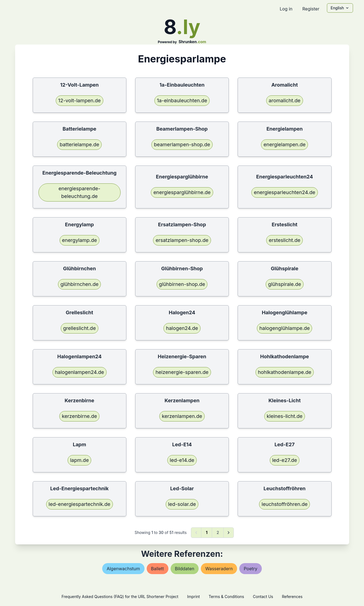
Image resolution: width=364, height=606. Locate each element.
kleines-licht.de (285, 416)
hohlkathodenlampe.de (285, 372)
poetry (251, 569)
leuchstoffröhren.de (284, 504)
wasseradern (219, 569)
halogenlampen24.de (80, 372)
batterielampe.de (79, 144)
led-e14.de (182, 460)
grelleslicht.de (80, 328)
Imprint (193, 597)
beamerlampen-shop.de (182, 144)
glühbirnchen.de (80, 284)
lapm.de (79, 460)
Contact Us (263, 597)
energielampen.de (284, 144)
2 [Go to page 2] (218, 532)
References (292, 597)
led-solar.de (182, 504)
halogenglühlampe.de (284, 328)
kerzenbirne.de (79, 416)
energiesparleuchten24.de (285, 192)
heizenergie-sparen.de (182, 372)
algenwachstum (123, 569)
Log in (286, 9)
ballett (158, 569)
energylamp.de (80, 240)
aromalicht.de (285, 100)
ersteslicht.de (284, 240)
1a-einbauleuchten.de (182, 100)
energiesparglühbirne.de (182, 192)
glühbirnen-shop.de (182, 284)
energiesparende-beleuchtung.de (79, 192)
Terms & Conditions (226, 597)
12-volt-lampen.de (80, 100)
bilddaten (185, 569)
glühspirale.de (285, 284)
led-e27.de (285, 460)
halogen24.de (182, 328)
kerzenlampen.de (182, 416)
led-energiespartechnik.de (80, 504)
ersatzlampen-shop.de (182, 240)
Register (311, 9)
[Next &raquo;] (229, 533)
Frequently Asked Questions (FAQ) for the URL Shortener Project (120, 597)
